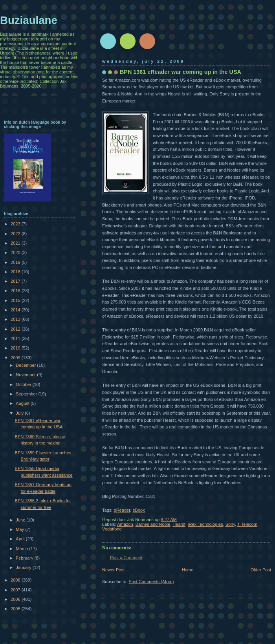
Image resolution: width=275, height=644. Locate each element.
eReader (122, 510)
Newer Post (113, 570)
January (24, 567)
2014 (16, 310)
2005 (16, 609)
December (26, 365)
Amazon (125, 524)
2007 (16, 590)
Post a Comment (126, 558)
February (25, 558)
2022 (16, 234)
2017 (16, 281)
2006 (16, 599)
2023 (16, 224)
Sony (230, 524)
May (20, 529)
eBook (138, 510)
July (20, 413)
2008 (16, 580)
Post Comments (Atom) (151, 582)
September (27, 394)
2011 (16, 338)
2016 (16, 291)
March (22, 549)
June (21, 520)
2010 (16, 348)
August (23, 403)
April (21, 539)
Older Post (261, 570)
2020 (16, 252)
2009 (16, 358)
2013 (16, 319)
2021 (16, 243)
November (26, 375)
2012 (16, 329)
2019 (16, 262)
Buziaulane (29, 20)
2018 (16, 272)
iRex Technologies (205, 524)
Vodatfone (112, 529)
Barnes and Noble (153, 524)
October (24, 384)
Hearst (179, 524)
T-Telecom (247, 524)
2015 (16, 300)
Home (188, 570)
